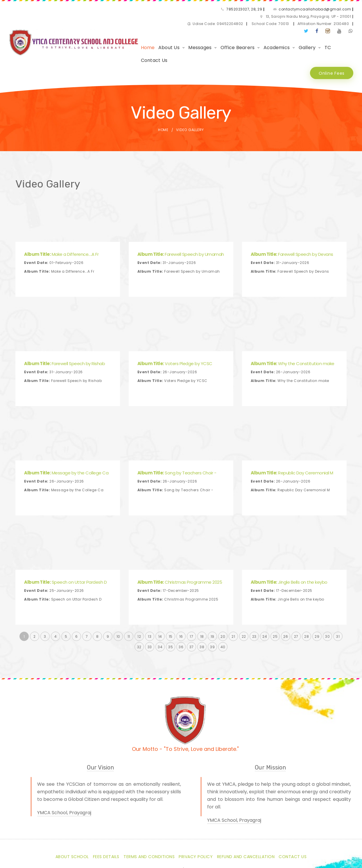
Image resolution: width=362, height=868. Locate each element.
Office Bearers (224, 34)
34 (160, 620)
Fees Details (106, 830)
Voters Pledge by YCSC (175, 337)
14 (160, 610)
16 (181, 610)
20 (223, 610)
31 (338, 610)
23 (254, 610)
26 (286, 610)
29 (317, 610)
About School (72, 830)
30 (327, 610)
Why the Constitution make (293, 337)
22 (244, 610)
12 (139, 610)
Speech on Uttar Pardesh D (65, 556)
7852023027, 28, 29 (142, 10)
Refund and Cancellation (246, 830)
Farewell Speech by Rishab (64, 337)
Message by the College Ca (66, 446)
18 (202, 610)
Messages (186, 34)
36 (181, 620)
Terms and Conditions (149, 830)
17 (191, 610)
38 (202, 620)
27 (296, 610)
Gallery (293, 34)
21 (233, 610)
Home (134, 34)
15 (171, 610)
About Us (155, 34)
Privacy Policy (196, 830)
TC (314, 34)
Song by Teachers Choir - (177, 446)
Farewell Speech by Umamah (181, 228)
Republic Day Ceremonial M (292, 446)
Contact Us (334, 34)
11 (129, 610)
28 (307, 610)
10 (118, 610)
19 (213, 610)
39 (212, 620)
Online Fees (330, 47)
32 (139, 620)
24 (265, 610)
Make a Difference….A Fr (61, 228)
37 (192, 620)
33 (150, 620)
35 (171, 620)
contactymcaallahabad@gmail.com (213, 10)
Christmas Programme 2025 (180, 556)
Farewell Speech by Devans (292, 228)
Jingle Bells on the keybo (289, 556)
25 (275, 610)
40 (223, 620)
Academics (263, 34)
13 (150, 610)
